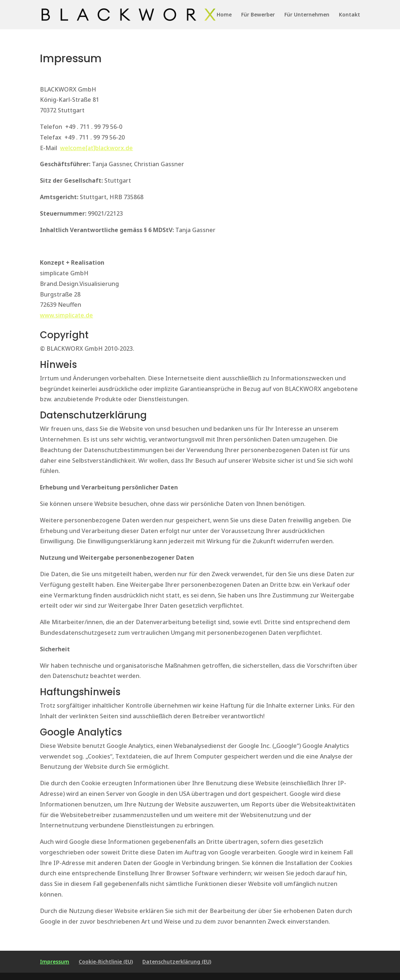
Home (224, 15)
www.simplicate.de (66, 315)
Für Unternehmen (307, 15)
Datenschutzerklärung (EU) (177, 962)
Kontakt (349, 15)
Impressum (55, 962)
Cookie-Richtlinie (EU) (106, 962)
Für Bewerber (258, 15)
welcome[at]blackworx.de (96, 148)
